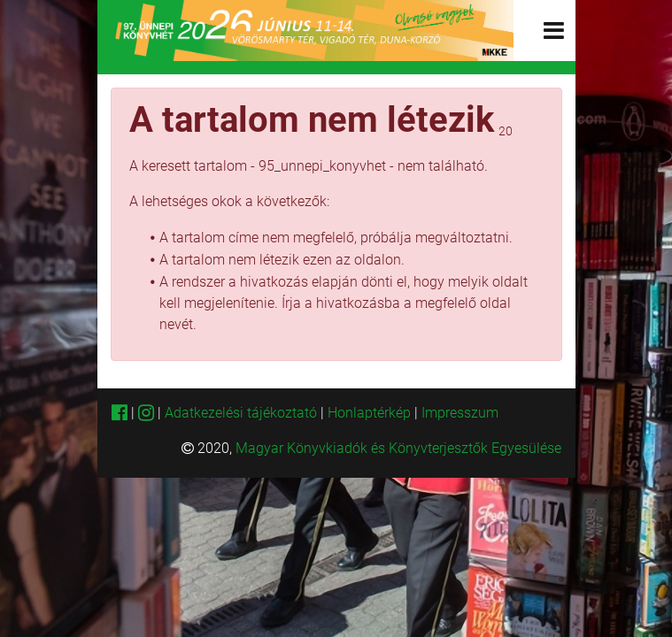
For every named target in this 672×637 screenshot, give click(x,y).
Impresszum (460, 413)
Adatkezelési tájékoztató (241, 413)
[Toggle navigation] (554, 31)
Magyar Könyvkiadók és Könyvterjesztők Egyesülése (398, 448)
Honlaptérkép (371, 413)
